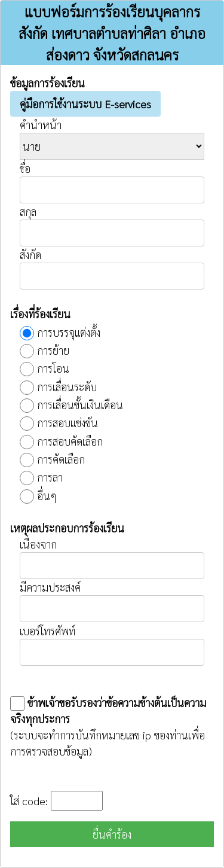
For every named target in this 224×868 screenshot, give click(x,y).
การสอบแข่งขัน (67, 423)
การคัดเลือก (61, 459)
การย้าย (53, 350)
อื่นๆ (47, 496)
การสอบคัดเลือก (70, 441)
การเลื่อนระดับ (67, 387)
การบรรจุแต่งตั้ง (69, 332)
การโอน (53, 368)
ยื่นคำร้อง (112, 834)
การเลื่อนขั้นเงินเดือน (80, 405)
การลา (50, 477)
